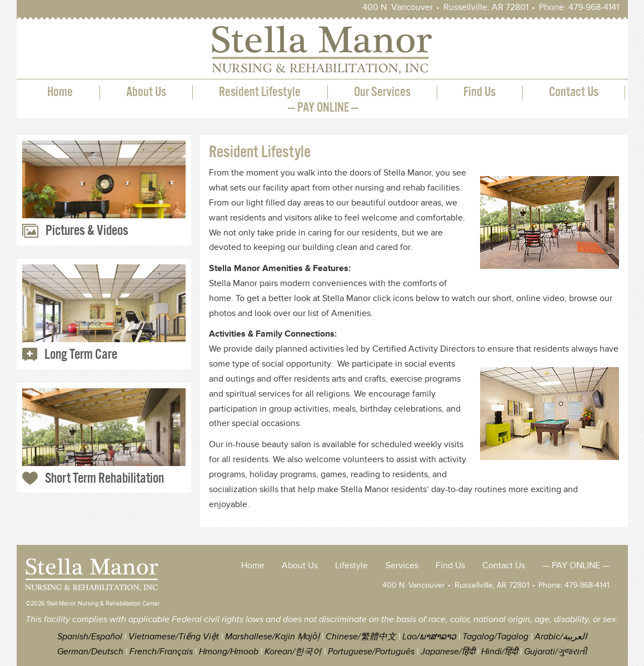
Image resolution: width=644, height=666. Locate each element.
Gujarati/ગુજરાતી (555, 652)
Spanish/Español (90, 637)
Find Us (480, 92)
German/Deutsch (90, 652)
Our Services (382, 92)
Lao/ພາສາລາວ (429, 637)
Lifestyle (351, 566)
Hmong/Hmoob (229, 652)
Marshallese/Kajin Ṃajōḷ (272, 637)
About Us (146, 92)
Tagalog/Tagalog (495, 637)
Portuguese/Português (371, 652)
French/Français (161, 652)
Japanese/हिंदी (448, 652)
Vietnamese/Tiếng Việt (174, 637)
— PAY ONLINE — (323, 108)
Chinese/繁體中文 (361, 637)
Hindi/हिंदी (500, 652)
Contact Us (574, 92)
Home (60, 92)
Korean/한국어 (293, 652)
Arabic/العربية (561, 637)
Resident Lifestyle (260, 92)
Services (402, 566)
